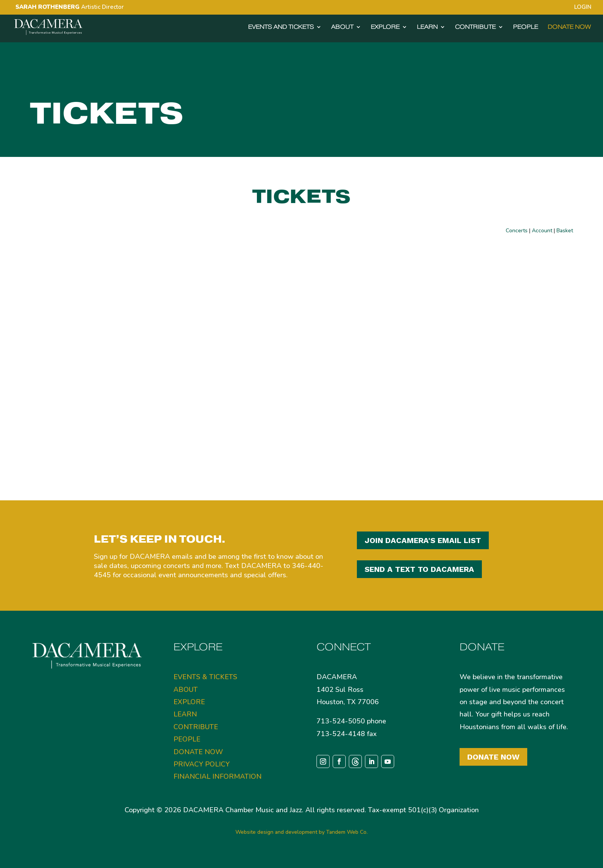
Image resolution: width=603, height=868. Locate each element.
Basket (565, 231)
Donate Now (493, 757)
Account (542, 231)
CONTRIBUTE (475, 27)
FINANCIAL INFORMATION (217, 776)
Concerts (517, 231)
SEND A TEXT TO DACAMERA (419, 569)
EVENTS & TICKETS (205, 677)
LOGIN (583, 7)
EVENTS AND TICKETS (281, 27)
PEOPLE (526, 27)
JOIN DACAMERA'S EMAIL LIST (423, 540)
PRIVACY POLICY (202, 764)
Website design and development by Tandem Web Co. (301, 832)
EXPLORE (385, 27)
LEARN (427, 27)
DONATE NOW (569, 27)
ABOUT (342, 27)
